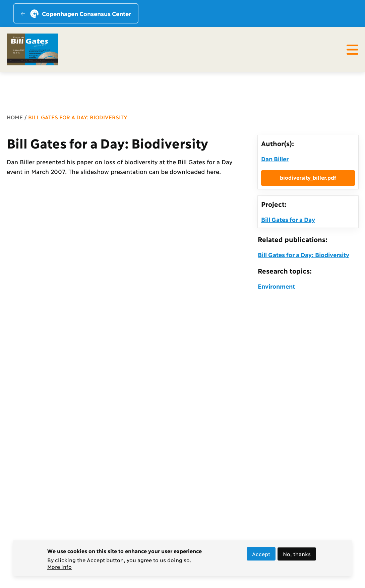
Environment (276, 286)
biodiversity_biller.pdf (308, 177)
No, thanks (297, 556)
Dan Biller (275, 159)
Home (15, 117)
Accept (261, 556)
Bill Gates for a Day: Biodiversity (303, 254)
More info (59, 569)
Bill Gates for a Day (288, 219)
